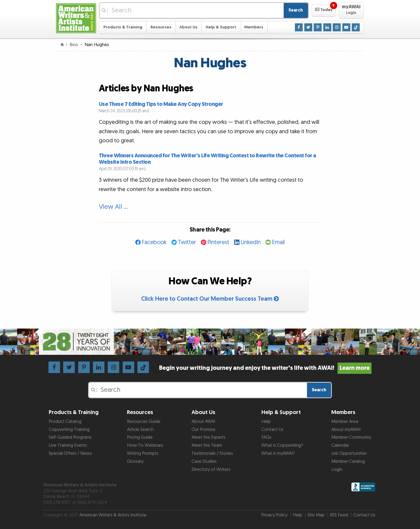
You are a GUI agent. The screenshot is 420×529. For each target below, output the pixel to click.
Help (266, 422)
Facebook (154, 242)
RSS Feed (339, 515)
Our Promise (203, 430)
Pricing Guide (140, 437)
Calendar (340, 445)
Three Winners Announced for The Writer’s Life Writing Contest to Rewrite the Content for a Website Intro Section (207, 159)
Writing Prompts (143, 453)
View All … (113, 207)
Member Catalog (348, 461)
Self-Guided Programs (70, 437)
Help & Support (221, 27)
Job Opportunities (349, 453)
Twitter (187, 242)
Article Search (140, 430)
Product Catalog (65, 422)
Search (296, 10)
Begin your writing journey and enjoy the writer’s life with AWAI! (265, 368)
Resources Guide (144, 422)
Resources (161, 27)
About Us (188, 27)
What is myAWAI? (278, 453)
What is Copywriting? (282, 445)
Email (278, 242)
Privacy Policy (274, 515)
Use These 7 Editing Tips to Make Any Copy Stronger (161, 104)
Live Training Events (68, 445)
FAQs (266, 437)
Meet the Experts (209, 437)
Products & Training (123, 27)
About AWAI (203, 422)
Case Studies (204, 461)
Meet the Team (207, 445)
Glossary (135, 461)
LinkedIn (251, 242)
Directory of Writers (211, 470)
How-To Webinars (145, 445)
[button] (324, 10)
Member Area (345, 422)
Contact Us (272, 430)
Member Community (351, 437)
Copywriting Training (69, 430)
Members (254, 27)
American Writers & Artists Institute (113, 515)
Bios (74, 45)
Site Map (316, 515)
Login (337, 470)
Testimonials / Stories (212, 453)
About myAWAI (346, 430)
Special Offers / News (70, 453)
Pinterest (218, 242)
